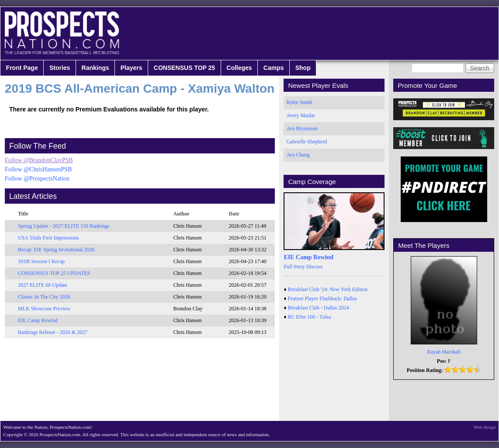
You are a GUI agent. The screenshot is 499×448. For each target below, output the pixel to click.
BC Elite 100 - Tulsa (310, 317)
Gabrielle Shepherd (307, 142)
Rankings (95, 68)
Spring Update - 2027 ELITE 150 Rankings (64, 226)
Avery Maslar (300, 115)
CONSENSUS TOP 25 (184, 68)
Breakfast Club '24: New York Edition (328, 289)
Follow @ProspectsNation (37, 179)
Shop (303, 68)
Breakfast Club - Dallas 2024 (319, 308)
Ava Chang (298, 155)
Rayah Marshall (444, 352)
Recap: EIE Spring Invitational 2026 (56, 250)
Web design (485, 427)
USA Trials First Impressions (49, 238)
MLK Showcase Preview (44, 309)
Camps (274, 68)
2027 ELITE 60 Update (43, 285)
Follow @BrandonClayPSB (39, 160)
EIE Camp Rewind (38, 320)
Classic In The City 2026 (44, 297)
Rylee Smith (299, 102)
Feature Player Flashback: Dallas (322, 299)
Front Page (22, 68)
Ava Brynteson (302, 128)
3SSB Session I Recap (41, 261)
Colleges (239, 68)
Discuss (314, 267)
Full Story (294, 267)
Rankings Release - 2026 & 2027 (53, 332)
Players (132, 68)
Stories (60, 68)
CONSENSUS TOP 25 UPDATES (54, 273)
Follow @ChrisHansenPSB (38, 169)
